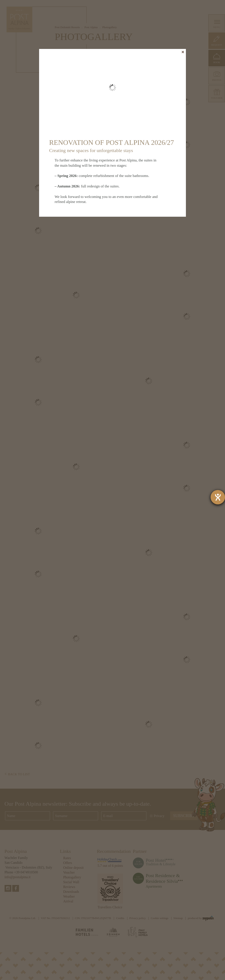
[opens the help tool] (218, 497)
